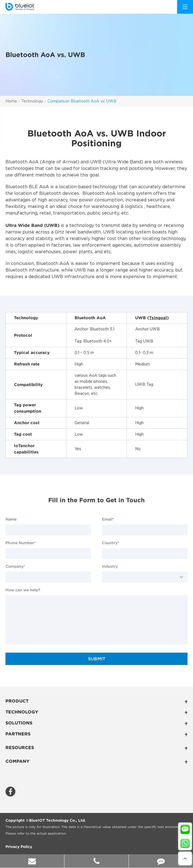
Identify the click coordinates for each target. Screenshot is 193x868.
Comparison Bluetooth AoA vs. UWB (82, 101)
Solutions (96, 723)
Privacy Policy (19, 847)
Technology (32, 101)
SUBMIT (97, 659)
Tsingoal (158, 318)
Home (11, 101)
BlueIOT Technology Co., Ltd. (57, 820)
